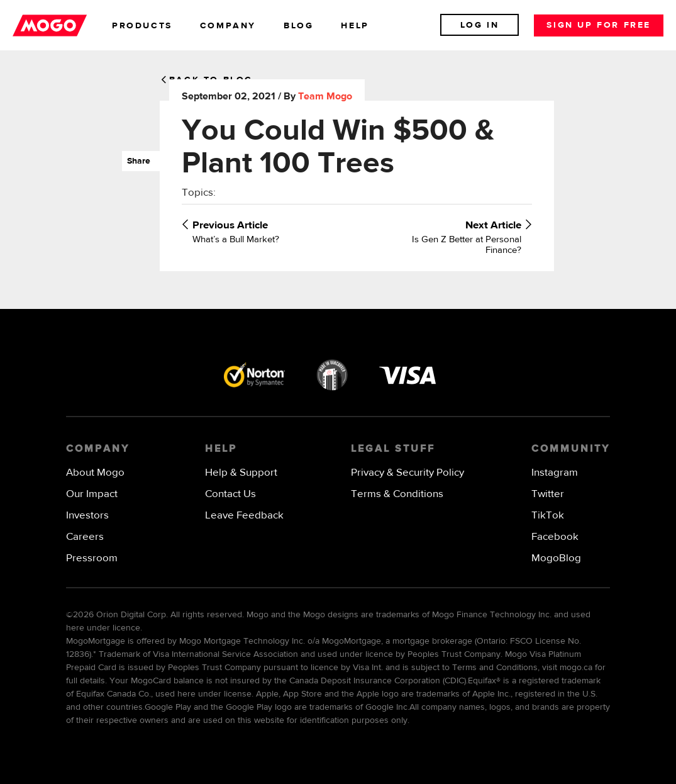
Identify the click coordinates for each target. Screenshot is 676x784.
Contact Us (230, 494)
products (142, 26)
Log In (480, 25)
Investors (87, 516)
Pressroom (92, 558)
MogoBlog (556, 558)
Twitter (548, 494)
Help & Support (241, 473)
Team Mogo (325, 97)
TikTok (548, 516)
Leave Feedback (244, 516)
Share (136, 161)
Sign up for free (599, 25)
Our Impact (92, 494)
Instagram (555, 473)
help (355, 26)
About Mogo (95, 473)
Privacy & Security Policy (407, 473)
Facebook (555, 537)
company (228, 26)
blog (298, 26)
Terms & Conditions (397, 494)
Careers (85, 537)
